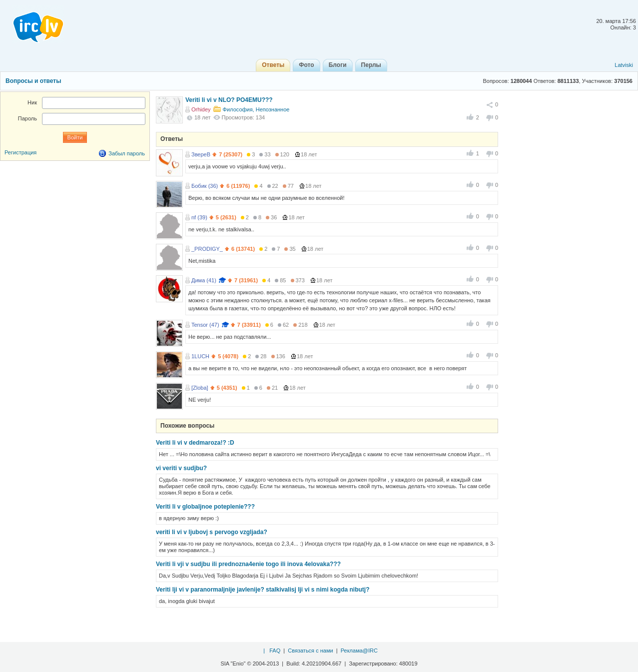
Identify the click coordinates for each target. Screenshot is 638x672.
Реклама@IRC (359, 651)
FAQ (275, 651)
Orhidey (201, 109)
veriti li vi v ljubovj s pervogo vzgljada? (212, 532)
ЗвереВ (201, 154)
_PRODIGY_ (207, 249)
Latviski (624, 65)
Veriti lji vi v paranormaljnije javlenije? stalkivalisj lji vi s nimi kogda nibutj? (263, 590)
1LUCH (200, 356)
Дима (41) (204, 280)
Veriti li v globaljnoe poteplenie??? (205, 507)
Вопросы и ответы (33, 81)
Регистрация (20, 152)
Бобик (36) (205, 186)
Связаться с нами (310, 651)
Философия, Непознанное (256, 109)
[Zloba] (200, 388)
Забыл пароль (127, 153)
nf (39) (199, 217)
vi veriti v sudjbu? (181, 468)
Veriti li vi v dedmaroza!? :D (195, 443)
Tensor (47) (205, 325)
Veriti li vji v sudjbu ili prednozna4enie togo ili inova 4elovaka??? (248, 564)
